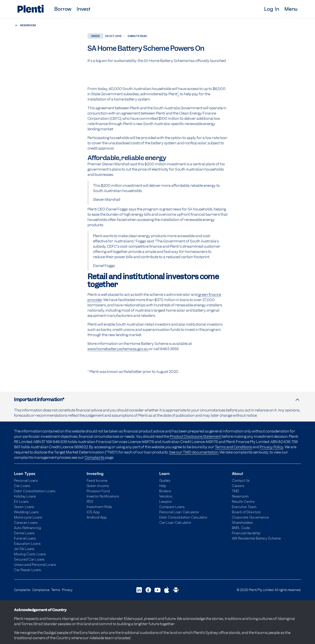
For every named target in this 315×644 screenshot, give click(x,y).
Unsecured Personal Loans (35, 565)
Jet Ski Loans (24, 549)
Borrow (63, 9)
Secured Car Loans (29, 559)
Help (163, 486)
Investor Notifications (103, 496)
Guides (165, 480)
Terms (56, 590)
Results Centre (243, 501)
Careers (238, 486)
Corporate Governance (250, 517)
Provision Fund (98, 491)
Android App (97, 517)
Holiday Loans (25, 496)
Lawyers (165, 501)
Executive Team (244, 507)
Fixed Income (97, 480)
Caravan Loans (26, 522)
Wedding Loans (26, 512)
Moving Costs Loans (30, 554)
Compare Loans (172, 507)
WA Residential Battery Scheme (256, 538)
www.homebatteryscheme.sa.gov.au (118, 349)
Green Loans (24, 507)
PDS (90, 501)
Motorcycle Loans (28, 517)
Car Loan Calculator (175, 522)
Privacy (67, 590)
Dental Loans (24, 533)
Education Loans (27, 543)
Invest (84, 9)
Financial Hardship (246, 533)
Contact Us (241, 480)
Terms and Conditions (233, 447)
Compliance (41, 590)
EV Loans (21, 501)
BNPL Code (241, 528)
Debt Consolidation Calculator (183, 517)
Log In (272, 9)
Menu (291, 9)
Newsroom (240, 496)
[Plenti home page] (31, 9)
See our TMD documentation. (194, 452)
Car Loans (22, 486)
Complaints (94, 457)
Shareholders (242, 522)
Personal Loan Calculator (179, 512)
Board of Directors (246, 512)
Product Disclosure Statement (195, 436)
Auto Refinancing (27, 528)
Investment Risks (99, 507)
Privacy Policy (272, 447)
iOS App (93, 512)
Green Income (98, 486)
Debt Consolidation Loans (35, 491)
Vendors (166, 496)
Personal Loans (26, 480)
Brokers (165, 491)
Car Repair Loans (28, 570)
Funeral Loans (25, 538)
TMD (235, 491)
